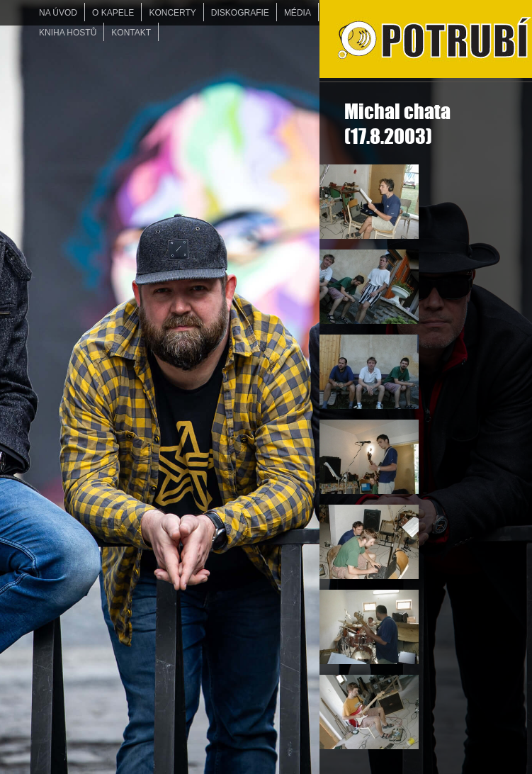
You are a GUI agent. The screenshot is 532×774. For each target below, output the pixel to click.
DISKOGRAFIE (240, 13)
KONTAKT (131, 33)
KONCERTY (172, 13)
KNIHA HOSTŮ (68, 33)
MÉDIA (298, 13)
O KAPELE (113, 13)
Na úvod (58, 13)
